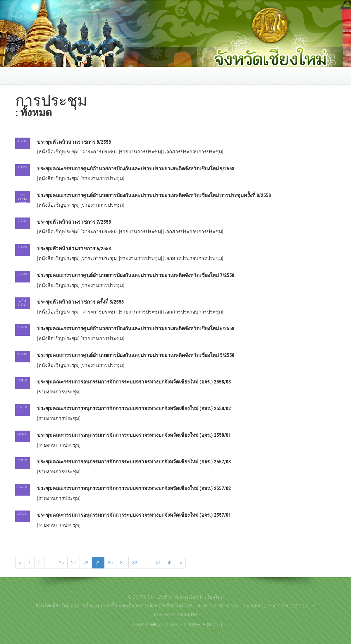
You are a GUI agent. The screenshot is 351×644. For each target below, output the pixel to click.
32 (135, 563)
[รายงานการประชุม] (141, 152)
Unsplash (200, 624)
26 (61, 563)
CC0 (218, 624)
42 (170, 563)
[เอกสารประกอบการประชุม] (193, 152)
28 (86, 563)
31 (122, 563)
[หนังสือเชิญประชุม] (59, 152)
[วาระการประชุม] (100, 152)
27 (74, 563)
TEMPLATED (157, 624)
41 (158, 563)
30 (110, 563)
